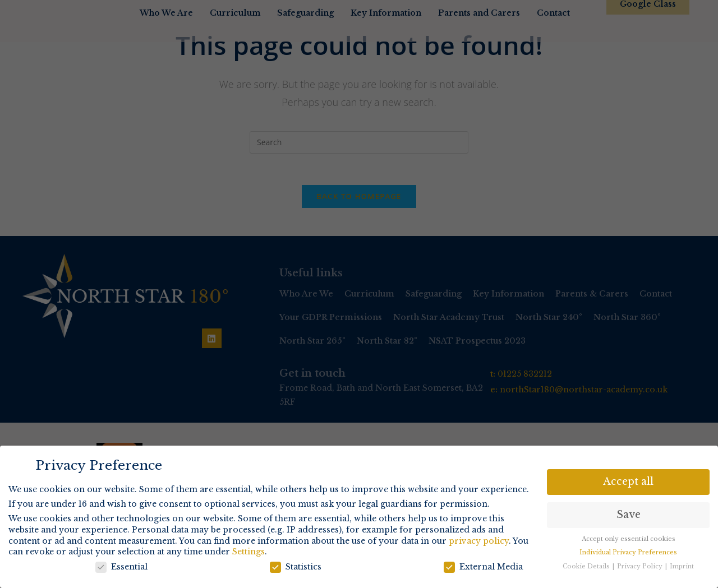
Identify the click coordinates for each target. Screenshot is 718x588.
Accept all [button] (628, 481)
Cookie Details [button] (587, 566)
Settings (248, 551)
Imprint (682, 566)
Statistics (296, 566)
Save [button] (629, 514)
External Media (483, 566)
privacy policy (479, 540)
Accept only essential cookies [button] (629, 538)
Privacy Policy (641, 566)
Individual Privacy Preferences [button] (628, 552)
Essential (121, 566)
